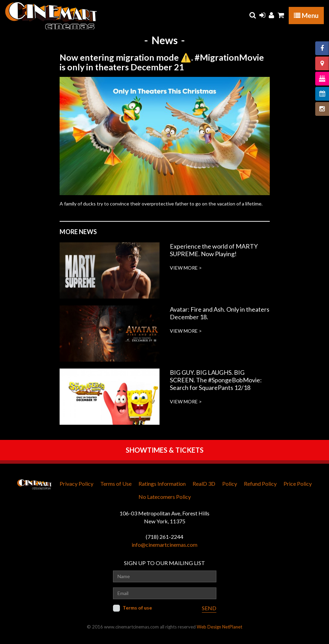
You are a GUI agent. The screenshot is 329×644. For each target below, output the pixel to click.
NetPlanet (232, 627)
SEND (209, 608)
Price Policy (298, 484)
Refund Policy (260, 484)
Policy (230, 484)
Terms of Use (116, 484)
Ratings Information (162, 484)
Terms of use (137, 608)
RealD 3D (204, 484)
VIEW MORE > (186, 268)
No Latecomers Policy (165, 497)
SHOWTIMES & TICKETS (165, 450)
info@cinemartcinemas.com (164, 545)
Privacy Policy (76, 484)
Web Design (209, 627)
